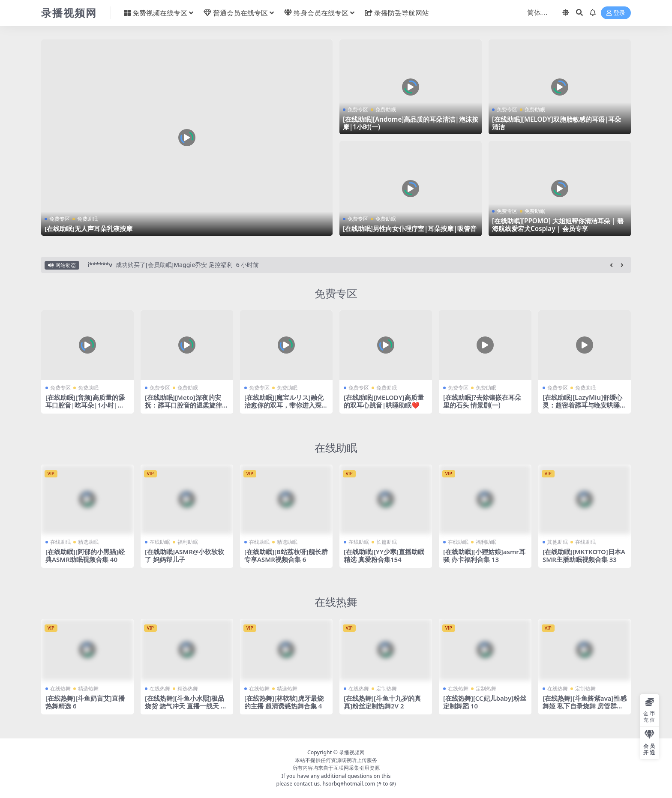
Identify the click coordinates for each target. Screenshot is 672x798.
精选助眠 (88, 542)
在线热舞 (336, 602)
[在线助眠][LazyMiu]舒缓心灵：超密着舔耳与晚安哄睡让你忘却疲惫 (584, 405)
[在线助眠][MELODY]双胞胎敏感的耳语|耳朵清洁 (556, 123)
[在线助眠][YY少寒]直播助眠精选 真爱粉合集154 (384, 555)
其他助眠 (558, 542)
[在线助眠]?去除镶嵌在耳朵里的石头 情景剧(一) (482, 401)
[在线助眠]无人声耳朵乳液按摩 (88, 228)
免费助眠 (87, 219)
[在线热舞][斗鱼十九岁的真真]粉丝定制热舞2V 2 (382, 702)
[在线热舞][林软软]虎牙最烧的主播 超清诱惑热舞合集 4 (284, 702)
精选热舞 (88, 688)
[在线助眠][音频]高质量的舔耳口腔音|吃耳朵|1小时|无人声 (85, 405)
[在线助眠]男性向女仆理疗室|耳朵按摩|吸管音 (410, 228)
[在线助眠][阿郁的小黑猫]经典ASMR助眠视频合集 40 (85, 555)
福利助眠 (188, 542)
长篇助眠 (387, 542)
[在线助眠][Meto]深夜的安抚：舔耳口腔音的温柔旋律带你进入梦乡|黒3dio (187, 405)
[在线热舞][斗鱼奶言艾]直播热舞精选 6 (85, 702)
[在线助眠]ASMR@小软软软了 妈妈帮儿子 (185, 555)
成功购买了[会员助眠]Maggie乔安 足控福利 (174, 265)
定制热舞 (387, 688)
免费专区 (60, 219)
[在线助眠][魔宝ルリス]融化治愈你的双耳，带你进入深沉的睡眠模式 (286, 405)
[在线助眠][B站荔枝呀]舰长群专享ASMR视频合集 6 (286, 555)
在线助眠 (336, 447)
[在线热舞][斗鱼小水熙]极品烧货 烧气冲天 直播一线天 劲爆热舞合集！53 (186, 706)
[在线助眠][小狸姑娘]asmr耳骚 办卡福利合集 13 (484, 555)
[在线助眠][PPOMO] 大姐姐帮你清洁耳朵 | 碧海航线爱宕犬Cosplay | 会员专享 (558, 225)
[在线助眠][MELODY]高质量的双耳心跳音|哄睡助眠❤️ (384, 401)
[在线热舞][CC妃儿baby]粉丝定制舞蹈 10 (485, 702)
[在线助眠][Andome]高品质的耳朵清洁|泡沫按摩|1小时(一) (411, 123)
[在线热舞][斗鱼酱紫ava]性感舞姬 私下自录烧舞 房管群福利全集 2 (583, 706)
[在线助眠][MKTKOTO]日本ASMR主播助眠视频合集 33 (584, 555)
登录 (616, 13)
